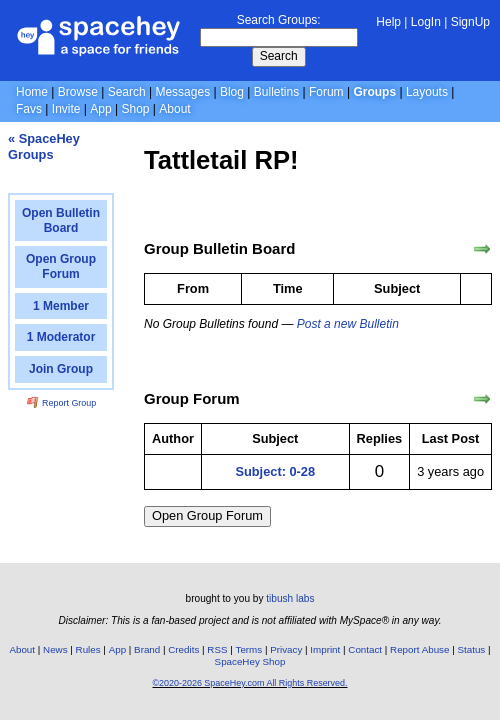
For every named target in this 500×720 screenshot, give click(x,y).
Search (279, 56)
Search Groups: (279, 20)
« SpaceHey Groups (44, 146)
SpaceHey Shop (250, 661)
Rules (88, 649)
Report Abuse (419, 649)
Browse (78, 92)
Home (32, 92)
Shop (135, 109)
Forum (326, 92)
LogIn (426, 22)
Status (471, 649)
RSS (217, 649)
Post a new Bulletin (348, 324)
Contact (365, 649)
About (174, 109)
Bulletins (276, 92)
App (100, 109)
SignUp (470, 22)
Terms (249, 649)
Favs (29, 109)
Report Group (62, 403)
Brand (147, 649)
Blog (232, 92)
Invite (66, 109)
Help (388, 22)
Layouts (427, 92)
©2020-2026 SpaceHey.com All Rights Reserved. (249, 683)
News (55, 649)
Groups (374, 92)
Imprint (325, 649)
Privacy (286, 649)
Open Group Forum (207, 515)
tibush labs (290, 598)
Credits (183, 649)
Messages (182, 92)
